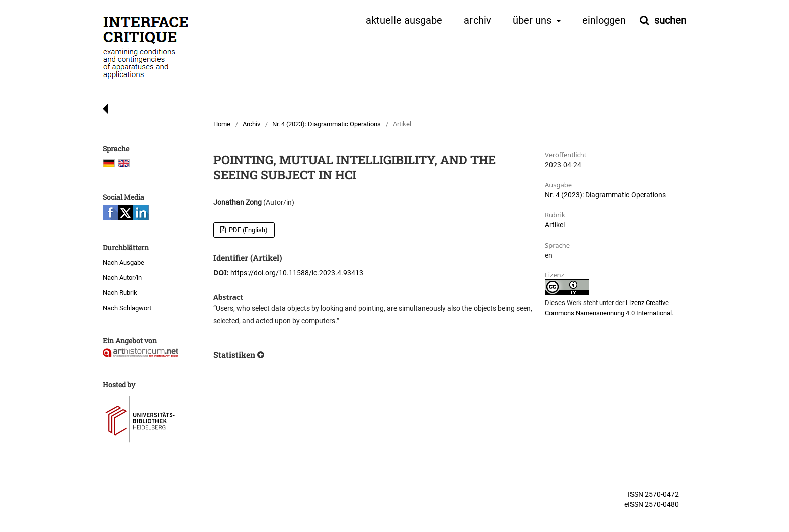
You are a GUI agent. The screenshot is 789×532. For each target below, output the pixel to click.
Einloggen (604, 21)
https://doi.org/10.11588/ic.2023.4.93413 (297, 273)
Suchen (669, 20)
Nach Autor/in (122, 278)
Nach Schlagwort (127, 308)
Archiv (478, 21)
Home (222, 124)
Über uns (533, 21)
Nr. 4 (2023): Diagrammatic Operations (327, 124)
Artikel (555, 225)
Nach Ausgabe (124, 262)
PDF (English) (248, 230)
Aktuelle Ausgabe (404, 21)
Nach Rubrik (120, 293)
